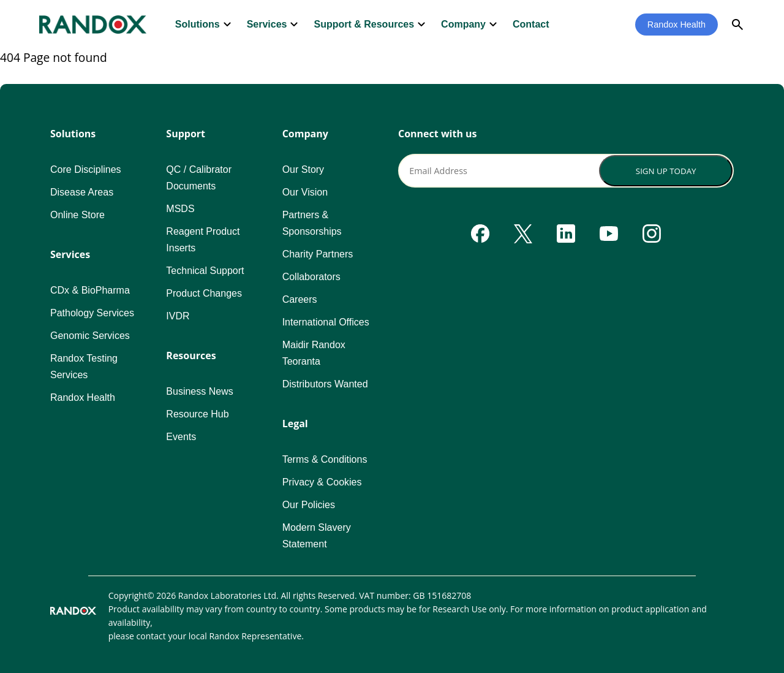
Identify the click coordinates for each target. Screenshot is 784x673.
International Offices (326, 322)
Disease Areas (82, 192)
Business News (199, 391)
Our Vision (305, 192)
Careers (300, 299)
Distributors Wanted (325, 384)
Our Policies (309, 505)
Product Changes (204, 293)
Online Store (77, 215)
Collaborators (311, 277)
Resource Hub (197, 414)
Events (181, 437)
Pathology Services (92, 313)
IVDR (178, 316)
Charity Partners (318, 254)
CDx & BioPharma (90, 290)
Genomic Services (90, 336)
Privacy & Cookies (322, 482)
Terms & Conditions (325, 459)
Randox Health (677, 25)
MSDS (180, 209)
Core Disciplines (86, 169)
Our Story (303, 169)
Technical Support (205, 271)
